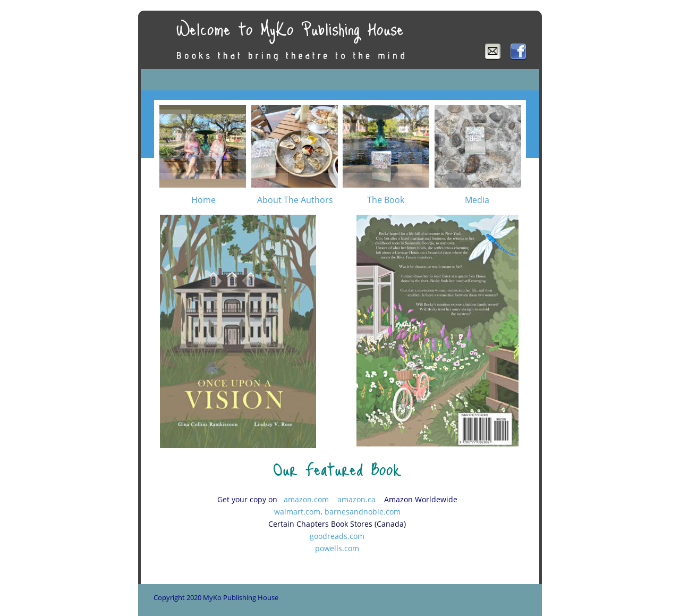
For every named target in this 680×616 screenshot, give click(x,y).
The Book (386, 200)
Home (203, 200)
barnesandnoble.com (363, 512)
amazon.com (306, 499)
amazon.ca (356, 499)
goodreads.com (337, 536)
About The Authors (295, 200)
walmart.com (297, 512)
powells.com (337, 548)
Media (477, 200)
